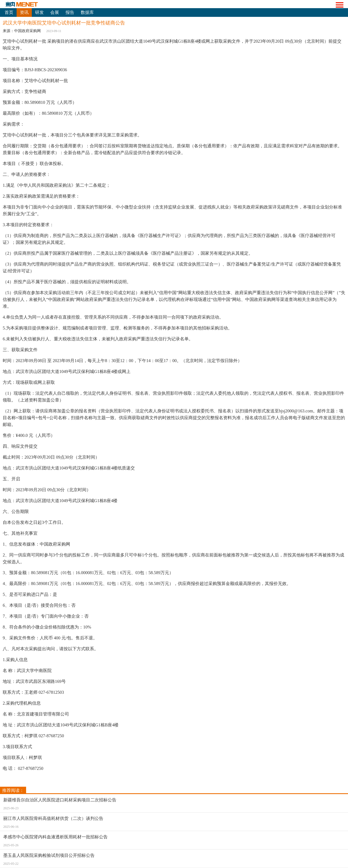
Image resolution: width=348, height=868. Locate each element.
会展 (55, 12)
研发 (39, 12)
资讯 (24, 12)
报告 (70, 12)
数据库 (87, 12)
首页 (9, 12)
